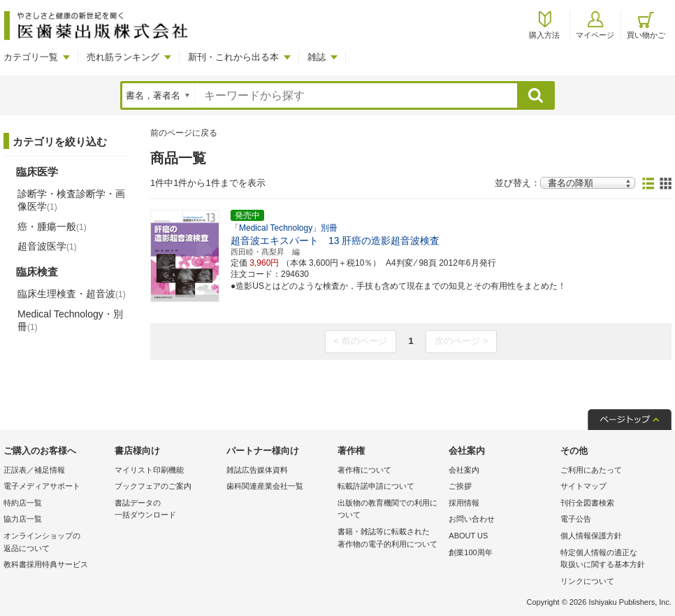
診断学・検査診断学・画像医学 (71, 200)
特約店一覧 (23, 503)
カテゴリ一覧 (31, 57)
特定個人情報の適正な (612, 560)
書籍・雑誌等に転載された (390, 539)
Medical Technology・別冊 (70, 320)
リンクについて (587, 581)
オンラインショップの (56, 543)
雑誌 (317, 57)
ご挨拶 (460, 486)
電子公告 (576, 519)
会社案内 (464, 470)
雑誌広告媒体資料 (257, 470)
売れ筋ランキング (123, 57)
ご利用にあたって (591, 470)
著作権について (364, 470)
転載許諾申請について (376, 486)
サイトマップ (583, 486)
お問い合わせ (472, 519)
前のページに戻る (184, 133)
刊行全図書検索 (587, 503)
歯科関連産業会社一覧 (265, 486)
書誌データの (167, 510)
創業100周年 (470, 552)
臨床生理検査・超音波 (72, 294)
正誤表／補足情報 (34, 470)
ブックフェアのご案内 (153, 486)
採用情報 (464, 503)
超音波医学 (47, 246)
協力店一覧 (23, 519)
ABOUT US (468, 536)
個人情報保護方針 (591, 536)
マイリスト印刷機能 (149, 470)
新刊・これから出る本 (233, 57)
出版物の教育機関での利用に (390, 510)
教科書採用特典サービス (46, 564)
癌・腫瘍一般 (52, 227)
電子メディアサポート (42, 486)
